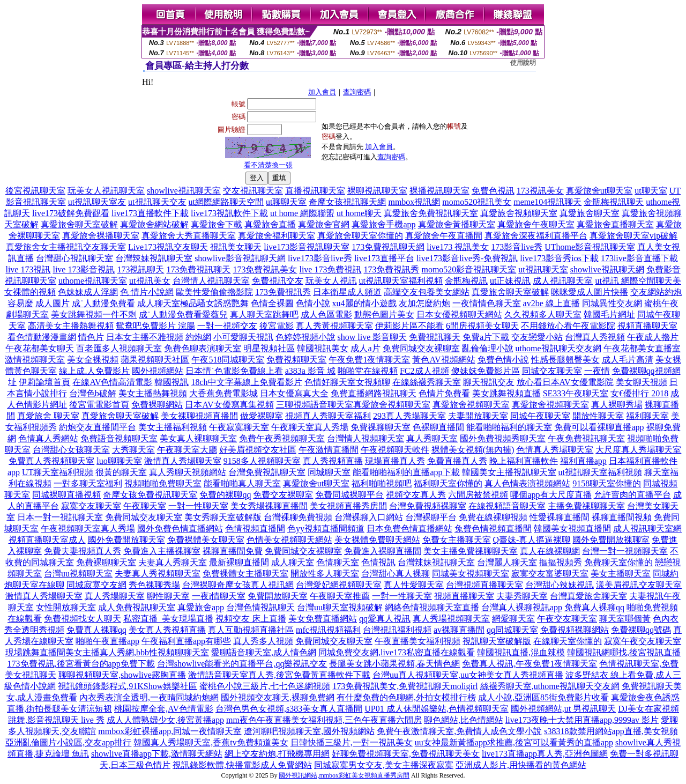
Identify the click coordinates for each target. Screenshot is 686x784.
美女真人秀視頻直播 (167, 630)
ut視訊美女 (150, 281)
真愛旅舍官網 (324, 224)
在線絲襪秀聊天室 (427, 382)
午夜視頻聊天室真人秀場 (88, 528)
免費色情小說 (503, 360)
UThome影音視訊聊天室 (590, 247)
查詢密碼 (357, 92)
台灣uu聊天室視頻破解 (340, 607)
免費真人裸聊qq (594, 607)
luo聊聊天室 (119, 461)
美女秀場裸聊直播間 (269, 506)
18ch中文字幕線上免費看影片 (246, 382)
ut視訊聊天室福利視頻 (401, 281)
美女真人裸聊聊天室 (198, 438)
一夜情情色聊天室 (487, 303)
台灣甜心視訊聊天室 (74, 258)
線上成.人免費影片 (94, 371)
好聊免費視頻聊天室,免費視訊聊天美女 (406, 754)
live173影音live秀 (320, 258)
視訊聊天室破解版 (497, 641)
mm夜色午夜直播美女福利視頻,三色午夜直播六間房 (324, 720)
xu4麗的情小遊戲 (364, 303)
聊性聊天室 (168, 596)
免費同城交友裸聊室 (421, 348)
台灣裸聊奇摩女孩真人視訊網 (238, 585)
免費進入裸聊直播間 (383, 551)
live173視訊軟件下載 (229, 213)
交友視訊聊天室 (253, 191)
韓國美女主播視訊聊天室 (509, 472)
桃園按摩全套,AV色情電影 (164, 709)
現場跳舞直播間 (35, 652)
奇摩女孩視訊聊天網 (347, 202)
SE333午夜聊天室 (576, 393)
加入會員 (322, 92)
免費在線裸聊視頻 (493, 517)
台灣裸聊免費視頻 (298, 517)
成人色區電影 (326, 315)
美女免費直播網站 (323, 619)
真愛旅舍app (201, 607)
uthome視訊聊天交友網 (558, 348)
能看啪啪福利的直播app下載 (406, 472)
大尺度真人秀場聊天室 (638, 450)
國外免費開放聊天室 (126, 540)
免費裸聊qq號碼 (641, 630)
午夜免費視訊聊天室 (586, 438)
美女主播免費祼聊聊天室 (471, 551)
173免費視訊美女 (265, 269)
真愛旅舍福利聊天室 (277, 236)
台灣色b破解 (93, 393)
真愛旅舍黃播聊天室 (457, 224)
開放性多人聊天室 (325, 574)
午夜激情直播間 (329, 450)
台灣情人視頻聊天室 (366, 438)
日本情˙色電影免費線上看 (234, 371)
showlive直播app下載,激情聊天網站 (157, 754)
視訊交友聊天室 (96, 247)
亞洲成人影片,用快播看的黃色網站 (521, 765)
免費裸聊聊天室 (106, 562)
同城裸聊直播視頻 (66, 495)
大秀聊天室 (133, 450)
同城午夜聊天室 (540, 416)
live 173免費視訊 (330, 269)
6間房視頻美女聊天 (482, 326)
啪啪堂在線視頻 (368, 371)
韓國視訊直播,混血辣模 (521, 652)
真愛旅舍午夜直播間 (444, 236)
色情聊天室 (338, 562)
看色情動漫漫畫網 (42, 337)
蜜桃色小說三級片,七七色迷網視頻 (265, 686)
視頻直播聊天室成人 (47, 540)
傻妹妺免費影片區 (486, 371)
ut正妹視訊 (510, 281)
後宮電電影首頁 (99, 405)
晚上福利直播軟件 (524, 461)
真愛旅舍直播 (270, 224)
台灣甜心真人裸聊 (396, 574)
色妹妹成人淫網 (88, 292)
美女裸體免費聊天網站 (377, 540)
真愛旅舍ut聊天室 (599, 191)
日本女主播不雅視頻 (145, 337)
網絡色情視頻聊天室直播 (432, 607)
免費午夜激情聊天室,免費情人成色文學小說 (459, 731)
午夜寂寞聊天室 (239, 427)
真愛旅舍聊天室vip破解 (633, 236)
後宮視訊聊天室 (35, 191)
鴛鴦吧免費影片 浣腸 (155, 326)
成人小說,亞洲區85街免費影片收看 (543, 697)
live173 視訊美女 (458, 247)
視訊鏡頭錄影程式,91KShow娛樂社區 (128, 686)
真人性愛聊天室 (414, 585)
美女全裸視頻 (93, 360)
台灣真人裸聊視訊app (522, 607)
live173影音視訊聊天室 (307, 247)
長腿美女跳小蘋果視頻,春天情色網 (394, 664)
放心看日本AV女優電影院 (565, 382)
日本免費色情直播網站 (409, 528)
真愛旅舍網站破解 (154, 224)
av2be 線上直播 (551, 303)
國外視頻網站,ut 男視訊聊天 (563, 709)
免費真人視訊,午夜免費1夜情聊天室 (530, 664)
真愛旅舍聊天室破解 (79, 224)
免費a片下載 (486, 337)
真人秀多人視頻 (263, 641)
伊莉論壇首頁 (44, 382)
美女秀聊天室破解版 (223, 517)
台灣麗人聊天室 (507, 562)
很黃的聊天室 (121, 472)
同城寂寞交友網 (96, 585)
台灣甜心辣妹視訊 (560, 585)
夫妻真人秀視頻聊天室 (158, 574)
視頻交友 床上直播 (251, 619)
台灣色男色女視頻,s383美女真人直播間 (289, 709)
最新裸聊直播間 (239, 562)
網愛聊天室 (513, 619)
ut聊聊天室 (286, 202)
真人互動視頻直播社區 (251, 630)
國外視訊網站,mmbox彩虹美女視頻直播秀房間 (344, 775)
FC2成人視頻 (424, 371)
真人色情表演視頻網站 (527, 483)
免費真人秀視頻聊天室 (51, 461)
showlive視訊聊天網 (607, 269)
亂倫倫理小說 (488, 348)
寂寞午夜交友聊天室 (643, 641)
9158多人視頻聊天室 (262, 461)
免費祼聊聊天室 (381, 427)
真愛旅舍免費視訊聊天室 (431, 213)
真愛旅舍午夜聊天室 (536, 224)
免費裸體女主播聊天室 (245, 574)
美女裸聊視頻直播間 (199, 416)
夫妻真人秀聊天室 (173, 562)
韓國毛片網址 (609, 315)
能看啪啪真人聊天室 (242, 483)
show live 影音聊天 (372, 337)
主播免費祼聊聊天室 (586, 506)
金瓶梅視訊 (466, 281)
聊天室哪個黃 (625, 619)
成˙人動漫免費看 (103, 303)
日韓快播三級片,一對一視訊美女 (352, 742)
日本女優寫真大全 (294, 393)
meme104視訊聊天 (547, 202)
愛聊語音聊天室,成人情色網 (264, 652)
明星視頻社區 (269, 348)
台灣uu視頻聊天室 (78, 574)
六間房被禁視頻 (478, 495)
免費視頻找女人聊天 (83, 619)
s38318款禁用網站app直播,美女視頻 (611, 731)
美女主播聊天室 (621, 574)
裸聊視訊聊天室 (377, 191)
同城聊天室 (329, 472)
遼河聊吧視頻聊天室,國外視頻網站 (309, 731)
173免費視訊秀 (391, 269)
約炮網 (198, 337)
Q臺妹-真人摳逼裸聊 (532, 540)
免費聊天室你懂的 (618, 562)
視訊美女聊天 (236, 247)
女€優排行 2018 (639, 393)
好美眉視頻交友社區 (258, 450)
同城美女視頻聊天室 (471, 574)
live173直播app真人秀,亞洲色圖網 (545, 754)
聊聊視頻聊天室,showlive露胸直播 (122, 675)
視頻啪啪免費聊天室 (163, 483)
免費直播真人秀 (457, 461)
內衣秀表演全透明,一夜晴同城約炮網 (149, 697)
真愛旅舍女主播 (36, 247)
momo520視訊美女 (477, 202)
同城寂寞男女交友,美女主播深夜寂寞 (384, 765)
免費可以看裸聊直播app (599, 427)
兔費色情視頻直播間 (493, 528)
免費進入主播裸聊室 (162, 551)
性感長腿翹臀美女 (565, 360)
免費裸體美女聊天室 (206, 540)
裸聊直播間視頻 (622, 517)
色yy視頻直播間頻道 (326, 528)
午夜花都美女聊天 (40, 348)
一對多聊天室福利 (88, 483)
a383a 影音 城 (310, 371)
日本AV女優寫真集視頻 (229, 405)
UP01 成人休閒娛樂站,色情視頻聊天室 (436, 709)
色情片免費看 (444, 393)
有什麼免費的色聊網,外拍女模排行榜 (406, 697)
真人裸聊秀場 (617, 405)
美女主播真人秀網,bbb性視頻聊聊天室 (137, 652)
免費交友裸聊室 (283, 495)
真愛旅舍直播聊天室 (615, 224)
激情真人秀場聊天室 (183, 461)
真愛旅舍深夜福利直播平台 (536, 236)
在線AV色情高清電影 (112, 382)
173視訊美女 (540, 191)
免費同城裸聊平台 (349, 495)
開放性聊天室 (598, 416)
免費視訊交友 (278, 281)
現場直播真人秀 (395, 461)
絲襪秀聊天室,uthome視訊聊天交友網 (550, 686)
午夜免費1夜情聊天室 (369, 360)
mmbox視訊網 (414, 202)
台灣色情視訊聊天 (260, 607)
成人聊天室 (293, 562)
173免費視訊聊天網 (388, 247)
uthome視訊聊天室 (93, 281)
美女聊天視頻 (642, 382)
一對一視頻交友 (227, 326)
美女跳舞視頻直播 (506, 393)
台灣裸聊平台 (431, 517)
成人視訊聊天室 (563, 281)
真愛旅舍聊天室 (590, 213)
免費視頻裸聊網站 (575, 630)
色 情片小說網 (147, 292)
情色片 (91, 337)
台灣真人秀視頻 (595, 337)
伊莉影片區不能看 (409, 326)
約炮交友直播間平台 (98, 427)
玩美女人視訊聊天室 (106, 191)
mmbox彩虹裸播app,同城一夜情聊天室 (170, 731)
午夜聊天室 (145, 506)
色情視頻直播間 (255, 528)
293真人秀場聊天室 (409, 416)
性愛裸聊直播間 (560, 517)
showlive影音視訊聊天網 (240, 258)
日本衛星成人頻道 (347, 292)
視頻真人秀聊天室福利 (328, 416)
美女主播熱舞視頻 (153, 393)
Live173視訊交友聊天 (168, 247)
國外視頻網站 (158, 371)
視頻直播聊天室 (647, 326)
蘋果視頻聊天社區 (155, 360)
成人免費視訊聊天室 (137, 607)
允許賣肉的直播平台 (632, 495)
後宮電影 (277, 326)
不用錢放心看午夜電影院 (568, 326)
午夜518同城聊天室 (228, 360)
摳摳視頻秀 (561, 562)
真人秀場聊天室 (115, 596)
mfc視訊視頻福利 (328, 630)
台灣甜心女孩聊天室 (71, 450)
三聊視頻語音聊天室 (315, 405)
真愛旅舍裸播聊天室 (101, 236)
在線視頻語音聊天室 (507, 506)
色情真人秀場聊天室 (555, 450)
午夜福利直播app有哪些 (186, 641)
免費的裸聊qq (225, 495)
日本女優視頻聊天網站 (459, 315)
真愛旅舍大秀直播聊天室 (189, 236)
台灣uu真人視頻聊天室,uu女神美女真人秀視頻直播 (468, 675)
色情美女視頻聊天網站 (289, 540)
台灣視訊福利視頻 (397, 630)
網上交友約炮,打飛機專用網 (277, 754)
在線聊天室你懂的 (568, 641)
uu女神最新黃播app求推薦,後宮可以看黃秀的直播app (514, 742)
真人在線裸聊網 (550, 551)
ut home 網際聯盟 (302, 213)
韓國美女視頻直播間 (572, 528)
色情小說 (313, 303)
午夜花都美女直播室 (642, 348)
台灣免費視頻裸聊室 (428, 506)
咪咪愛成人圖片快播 (590, 292)
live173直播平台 (384, 258)
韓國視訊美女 (323, 348)
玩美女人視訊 (331, 281)
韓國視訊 (171, 382)
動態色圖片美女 (384, 315)
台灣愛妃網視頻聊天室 (339, 585)
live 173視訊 (28, 269)
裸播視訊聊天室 (439, 191)
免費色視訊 (493, 191)
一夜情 (597, 371)
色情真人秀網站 (48, 438)
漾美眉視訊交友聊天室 (639, 585)
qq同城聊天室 (512, 630)
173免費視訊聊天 (198, 269)
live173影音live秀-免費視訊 (467, 258)
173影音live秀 (517, 247)
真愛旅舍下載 (217, 224)
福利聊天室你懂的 (448, 483)
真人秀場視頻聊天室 (451, 619)
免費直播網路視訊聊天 (374, 393)
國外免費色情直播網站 (180, 528)
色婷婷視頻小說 (305, 337)
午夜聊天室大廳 (187, 450)
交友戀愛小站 (537, 337)
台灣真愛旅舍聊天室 (588, 596)
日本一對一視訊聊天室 (60, 517)
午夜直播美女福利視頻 (417, 641)
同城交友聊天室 (552, 371)
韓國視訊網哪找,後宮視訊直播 (624, 652)
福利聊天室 (647, 416)
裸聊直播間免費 (233, 551)
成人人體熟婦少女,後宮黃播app (165, 720)
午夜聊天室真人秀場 (310, 427)
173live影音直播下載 (639, 258)
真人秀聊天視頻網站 (188, 472)
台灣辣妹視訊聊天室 (154, 258)
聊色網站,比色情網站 (464, 720)
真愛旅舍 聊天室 (48, 416)
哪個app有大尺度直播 (551, 495)
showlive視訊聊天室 (184, 191)
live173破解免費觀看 (71, 213)
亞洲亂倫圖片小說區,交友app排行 (68, 742)
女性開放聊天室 (66, 607)
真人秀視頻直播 (333, 461)
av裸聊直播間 (459, 630)
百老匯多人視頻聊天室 (119, 348)
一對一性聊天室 (198, 506)
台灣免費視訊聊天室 (267, 472)
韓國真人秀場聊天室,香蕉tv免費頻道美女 (211, 742)
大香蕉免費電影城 (223, 393)
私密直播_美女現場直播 (168, 619)
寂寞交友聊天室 (91, 506)
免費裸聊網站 (157, 405)
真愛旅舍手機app (383, 224)
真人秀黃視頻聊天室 (334, 326)
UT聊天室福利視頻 (58, 472)
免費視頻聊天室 (296, 360)
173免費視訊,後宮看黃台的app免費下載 (81, 664)
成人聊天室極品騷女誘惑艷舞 (193, 303)
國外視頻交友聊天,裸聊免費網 (278, 697)
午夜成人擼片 (653, 337)
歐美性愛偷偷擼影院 (214, 292)
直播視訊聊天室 (315, 191)
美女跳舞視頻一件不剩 (94, 315)
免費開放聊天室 (278, 596)
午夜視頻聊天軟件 (395, 450)
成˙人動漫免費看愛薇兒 (183, 315)
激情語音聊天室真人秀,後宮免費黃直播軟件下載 (279, 675)
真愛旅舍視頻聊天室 (519, 213)
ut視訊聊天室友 (97, 202)
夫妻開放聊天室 (478, 416)
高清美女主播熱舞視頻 (71, 326)
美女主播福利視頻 (173, 427)
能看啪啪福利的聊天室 (509, 427)
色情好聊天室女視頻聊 (347, 382)
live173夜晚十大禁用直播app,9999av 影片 (582, 720)
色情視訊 (378, 562)
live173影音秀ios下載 (559, 258)
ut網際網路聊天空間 (226, 202)
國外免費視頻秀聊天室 (503, 438)
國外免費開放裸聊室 (611, 540)
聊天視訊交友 (489, 382)
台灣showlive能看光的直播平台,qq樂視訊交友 (242, 664)
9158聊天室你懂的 (607, 483)
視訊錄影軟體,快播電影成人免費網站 (242, 765)
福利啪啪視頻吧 (382, 483)
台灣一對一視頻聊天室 (625, 551)
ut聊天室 (651, 191)
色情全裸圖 (272, 303)
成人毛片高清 (628, 360)
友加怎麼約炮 (424, 303)
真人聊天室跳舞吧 (264, 315)
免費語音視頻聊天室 (119, 438)
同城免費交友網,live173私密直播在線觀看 (397, 652)
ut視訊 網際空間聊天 (633, 281)
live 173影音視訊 (84, 269)
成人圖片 (53, 303)
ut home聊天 (359, 213)
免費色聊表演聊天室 (203, 348)
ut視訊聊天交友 (157, 202)
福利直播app (583, 461)
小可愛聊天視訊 (243, 337)
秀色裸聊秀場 (154, 585)
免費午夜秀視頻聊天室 (282, 438)
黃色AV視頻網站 (443, 360)
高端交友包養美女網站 (427, 292)
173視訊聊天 (140, 269)
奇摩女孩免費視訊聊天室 (150, 495)
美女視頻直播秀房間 (348, 506)
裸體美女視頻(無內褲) (473, 450)
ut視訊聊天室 (543, 269)
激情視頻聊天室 (35, 360)
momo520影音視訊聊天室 (469, 269)
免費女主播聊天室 (457, 540)
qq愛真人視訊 (385, 619)
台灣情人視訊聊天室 (211, 281)
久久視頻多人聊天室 (543, 315)
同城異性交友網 (612, 303)
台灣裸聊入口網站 (369, 517)
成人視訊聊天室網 (647, 528)
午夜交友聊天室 (567, 619)
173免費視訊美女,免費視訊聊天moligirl (405, 686)
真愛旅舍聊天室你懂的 (360, 236)
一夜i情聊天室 (219, 596)
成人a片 (365, 348)
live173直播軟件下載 (150, 213)
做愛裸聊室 (262, 416)
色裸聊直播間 (438, 427)
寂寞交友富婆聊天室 (550, 574)
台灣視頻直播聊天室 (484, 585)
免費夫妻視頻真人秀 (83, 551)
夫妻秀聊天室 (522, 596)
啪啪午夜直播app (107, 641)
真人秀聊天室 (432, 438)
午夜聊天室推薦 (340, 596)
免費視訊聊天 (435, 337)
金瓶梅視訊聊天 (614, 202)
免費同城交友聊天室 (144, 517)
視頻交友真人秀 (416, 495)
